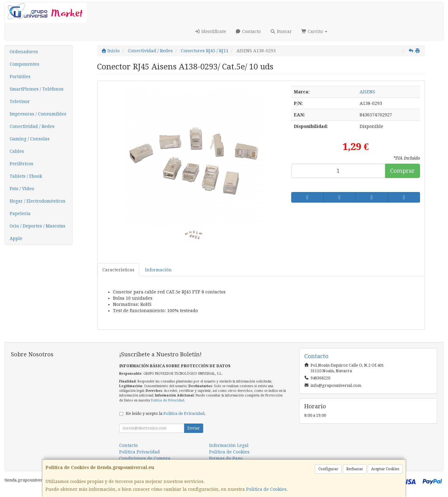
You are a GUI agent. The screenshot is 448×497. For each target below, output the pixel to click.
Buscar (281, 31)
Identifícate (210, 31)
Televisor (20, 101)
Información (158, 270)
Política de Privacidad (168, 400)
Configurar (328, 469)
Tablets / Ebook (26, 176)
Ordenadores (24, 52)
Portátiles (20, 77)
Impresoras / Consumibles (38, 114)
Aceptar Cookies (385, 469)
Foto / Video (22, 189)
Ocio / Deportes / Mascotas (37, 226)
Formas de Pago (226, 458)
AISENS (367, 92)
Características (118, 270)
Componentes (24, 64)
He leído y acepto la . (166, 413)
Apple (16, 238)
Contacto (248, 31)
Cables (17, 151)
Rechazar (355, 469)
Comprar (402, 171)
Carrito (314, 31)
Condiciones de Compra (145, 458)
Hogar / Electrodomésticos (37, 201)
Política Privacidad (140, 452)
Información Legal (229, 445)
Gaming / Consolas (30, 139)
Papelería (20, 213)
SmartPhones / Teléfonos (37, 89)
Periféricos (21, 164)
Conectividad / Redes (32, 126)
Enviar (194, 428)
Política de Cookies (266, 489)
